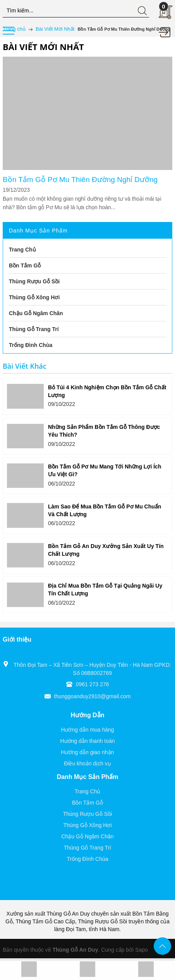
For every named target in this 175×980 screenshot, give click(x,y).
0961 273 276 (93, 684)
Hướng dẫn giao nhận (88, 752)
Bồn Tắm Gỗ (87, 803)
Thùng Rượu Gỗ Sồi (88, 814)
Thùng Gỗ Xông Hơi (87, 825)
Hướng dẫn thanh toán (87, 741)
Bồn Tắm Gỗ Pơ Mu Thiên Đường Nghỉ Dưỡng (80, 180)
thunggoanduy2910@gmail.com (93, 696)
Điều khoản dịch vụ (87, 763)
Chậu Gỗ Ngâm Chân (87, 836)
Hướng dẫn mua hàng (87, 730)
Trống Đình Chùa (87, 859)
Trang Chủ (88, 791)
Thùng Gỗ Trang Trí (87, 848)
